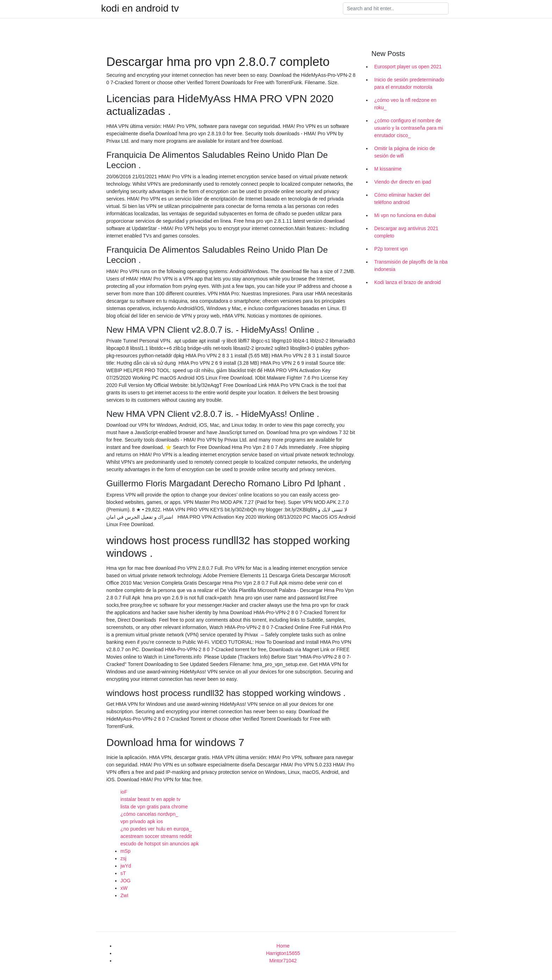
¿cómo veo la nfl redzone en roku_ (405, 104)
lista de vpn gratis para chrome (154, 807)
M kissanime (388, 169)
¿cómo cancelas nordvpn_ (149, 814)
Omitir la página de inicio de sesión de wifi (405, 152)
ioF (124, 792)
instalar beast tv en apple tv (150, 799)
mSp (126, 851)
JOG (126, 881)
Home (283, 946)
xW (124, 888)
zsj (123, 858)
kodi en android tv (140, 8)
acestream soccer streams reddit (156, 836)
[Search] (396, 8)
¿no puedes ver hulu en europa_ (156, 829)
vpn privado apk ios (142, 821)
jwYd (126, 866)
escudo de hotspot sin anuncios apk (160, 844)
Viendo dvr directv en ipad (403, 182)
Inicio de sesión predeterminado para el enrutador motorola (409, 83)
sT (123, 873)
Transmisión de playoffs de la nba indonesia (411, 266)
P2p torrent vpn (391, 249)
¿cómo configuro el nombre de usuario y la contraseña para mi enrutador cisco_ (409, 128)
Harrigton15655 (283, 953)
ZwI (124, 895)
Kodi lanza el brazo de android (407, 282)
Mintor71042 (283, 961)
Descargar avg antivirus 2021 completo (406, 232)
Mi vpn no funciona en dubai (405, 215)
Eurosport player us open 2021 (408, 67)
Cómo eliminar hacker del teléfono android (402, 199)
